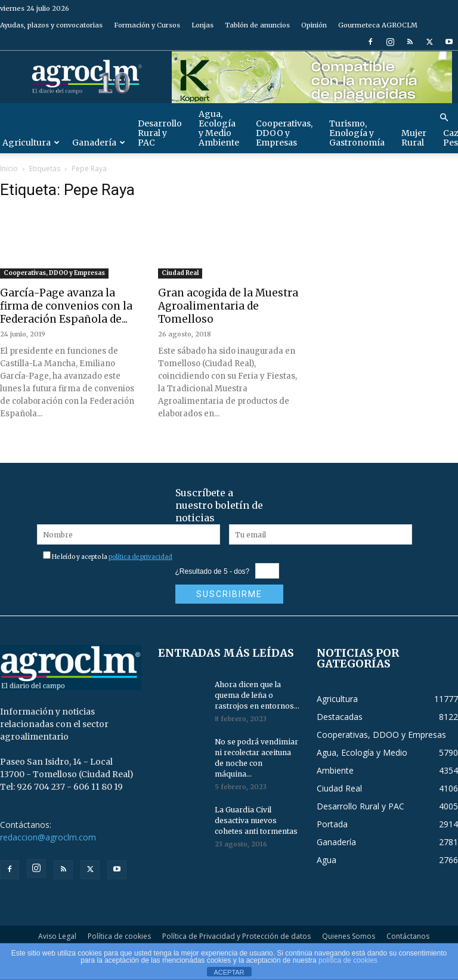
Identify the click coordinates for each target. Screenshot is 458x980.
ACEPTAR (229, 972)
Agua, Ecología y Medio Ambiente (219, 128)
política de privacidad (140, 557)
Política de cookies (119, 936)
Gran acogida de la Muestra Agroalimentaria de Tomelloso (228, 306)
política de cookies (348, 960)
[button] (444, 118)
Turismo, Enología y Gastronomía (357, 133)
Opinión (314, 25)
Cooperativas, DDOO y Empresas (284, 133)
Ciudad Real (180, 273)
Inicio (9, 169)
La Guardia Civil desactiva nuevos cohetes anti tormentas (256, 820)
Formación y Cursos (147, 25)
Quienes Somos (349, 936)
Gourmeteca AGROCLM (378, 25)
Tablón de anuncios (257, 25)
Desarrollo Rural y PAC (160, 133)
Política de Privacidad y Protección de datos (236, 936)
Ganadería (99, 143)
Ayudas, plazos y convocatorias (51, 25)
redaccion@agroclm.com (48, 837)
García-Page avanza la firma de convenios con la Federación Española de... (66, 306)
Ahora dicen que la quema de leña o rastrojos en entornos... (257, 695)
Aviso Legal (57, 936)
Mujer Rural (414, 138)
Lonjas (202, 25)
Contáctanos (408, 936)
